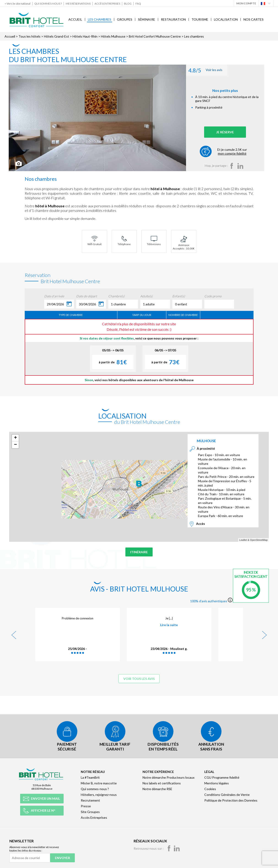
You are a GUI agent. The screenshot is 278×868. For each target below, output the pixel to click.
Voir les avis (211, 70)
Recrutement (90, 799)
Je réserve (230, 132)
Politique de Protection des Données (231, 799)
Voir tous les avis (139, 679)
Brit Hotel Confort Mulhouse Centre (155, 36)
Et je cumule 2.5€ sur (237, 151)
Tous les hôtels (30, 36)
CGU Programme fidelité (222, 776)
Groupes (125, 19)
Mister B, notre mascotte (99, 782)
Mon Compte (246, 3)
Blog (128, 4)
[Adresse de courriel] (30, 857)
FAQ (138, 4)
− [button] (15, 445)
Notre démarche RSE (157, 788)
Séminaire (147, 19)
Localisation (226, 19)
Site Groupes (90, 811)
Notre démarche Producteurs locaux (169, 776)
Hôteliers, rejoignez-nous (99, 794)
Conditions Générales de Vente (227, 794)
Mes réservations (78, 4)
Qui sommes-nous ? (48, 4)
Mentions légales (217, 782)
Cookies (210, 788)
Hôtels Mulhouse (113, 36)
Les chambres (100, 19)
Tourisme (200, 19)
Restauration (173, 19)
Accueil (75, 19)
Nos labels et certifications (162, 782)
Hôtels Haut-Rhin (85, 36)
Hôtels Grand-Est (57, 36)
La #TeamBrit (90, 776)
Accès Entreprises (107, 4)
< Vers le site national (18, 4)
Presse (86, 805)
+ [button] (15, 438)
